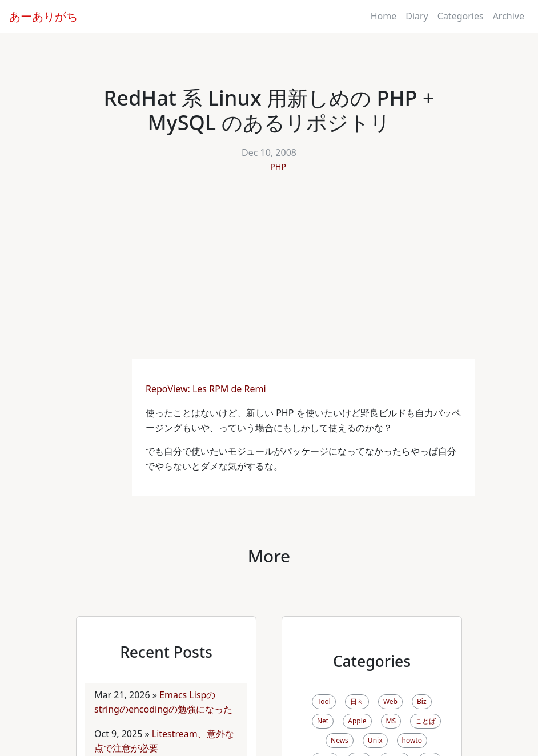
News (340, 740)
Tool (324, 701)
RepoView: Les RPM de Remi (207, 389)
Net (323, 721)
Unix (375, 740)
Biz (422, 701)
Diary (417, 16)
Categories (461, 16)
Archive (509, 16)
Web (390, 701)
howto (412, 740)
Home (384, 16)
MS (391, 721)
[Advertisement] (269, 274)
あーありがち (43, 16)
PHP (278, 166)
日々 (357, 701)
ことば (425, 721)
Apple (357, 721)
